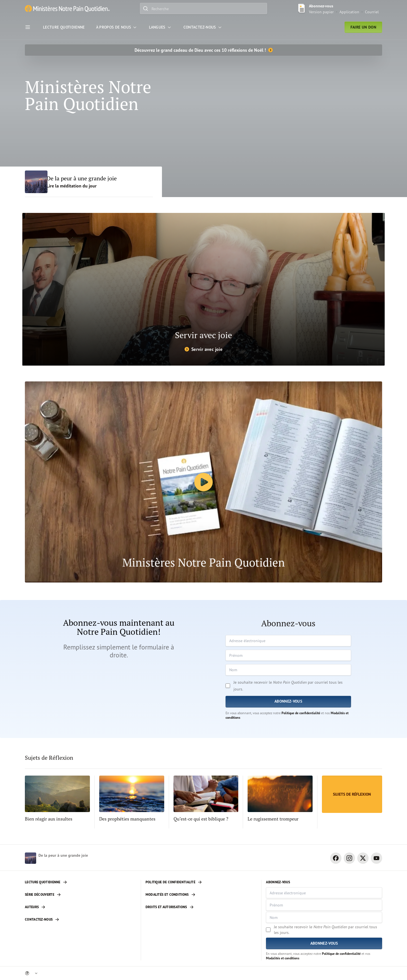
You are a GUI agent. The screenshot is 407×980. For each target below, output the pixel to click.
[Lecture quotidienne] (81, 882)
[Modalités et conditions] (201, 895)
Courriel (372, 12)
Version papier (321, 12)
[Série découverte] (81, 895)
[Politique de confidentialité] (201, 882)
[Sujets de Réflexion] (352, 794)
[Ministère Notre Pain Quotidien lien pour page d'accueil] (67, 9)
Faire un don (363, 27)
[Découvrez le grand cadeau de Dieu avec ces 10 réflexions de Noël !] (203, 50)
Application (349, 12)
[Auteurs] (81, 907)
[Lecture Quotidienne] (64, 27)
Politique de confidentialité (301, 713)
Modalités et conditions (283, 958)
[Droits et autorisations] (201, 907)
